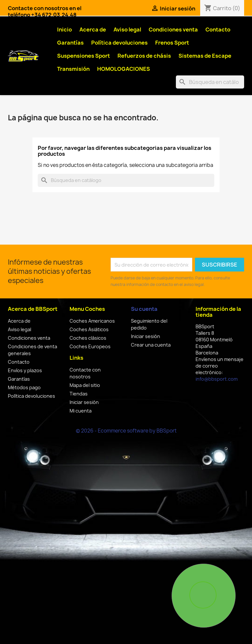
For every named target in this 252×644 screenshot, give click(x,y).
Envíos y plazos (25, 370)
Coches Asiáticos (89, 329)
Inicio (64, 30)
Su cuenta (144, 309)
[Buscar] (210, 82)
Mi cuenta (81, 411)
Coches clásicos (88, 338)
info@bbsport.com (217, 379)
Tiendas (79, 394)
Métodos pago (24, 387)
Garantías (70, 43)
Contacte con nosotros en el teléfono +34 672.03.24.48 (45, 11)
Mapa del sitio (85, 385)
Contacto (218, 30)
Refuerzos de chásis (144, 56)
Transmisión (73, 69)
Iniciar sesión (84, 402)
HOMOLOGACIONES (124, 69)
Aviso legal (127, 30)
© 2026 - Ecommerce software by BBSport (126, 431)
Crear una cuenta (151, 345)
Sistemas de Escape (205, 56)
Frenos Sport (172, 43)
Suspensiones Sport (84, 56)
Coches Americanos (92, 321)
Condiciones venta (173, 30)
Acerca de (93, 30)
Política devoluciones (119, 43)
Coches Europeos (90, 346)
